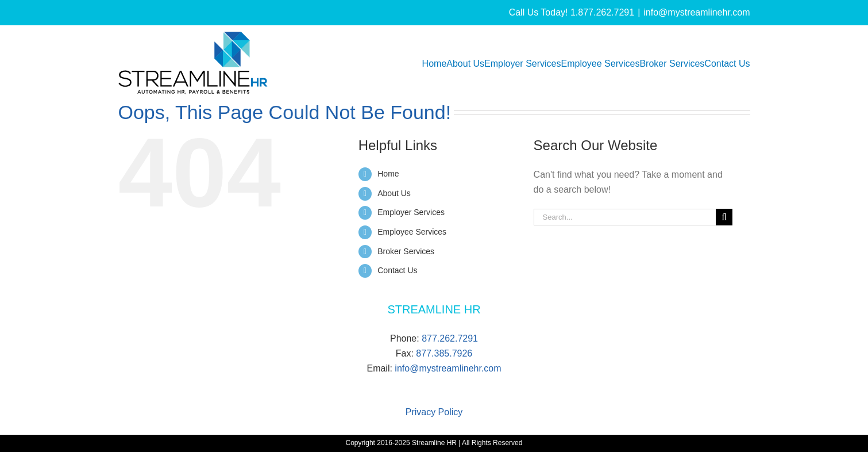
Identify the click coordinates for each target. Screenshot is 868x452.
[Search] (724, 217)
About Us (394, 193)
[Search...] (625, 217)
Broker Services (406, 251)
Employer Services (411, 212)
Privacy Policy (434, 412)
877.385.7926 (444, 353)
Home (388, 174)
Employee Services (412, 232)
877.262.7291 (450, 338)
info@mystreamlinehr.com (697, 12)
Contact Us (397, 270)
